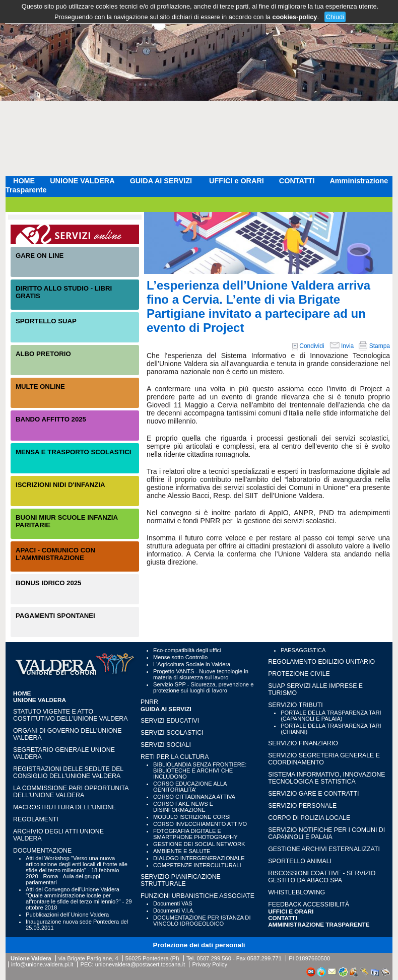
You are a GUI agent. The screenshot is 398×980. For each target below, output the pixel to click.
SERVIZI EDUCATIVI (170, 721)
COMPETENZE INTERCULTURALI (197, 865)
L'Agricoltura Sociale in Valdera (192, 664)
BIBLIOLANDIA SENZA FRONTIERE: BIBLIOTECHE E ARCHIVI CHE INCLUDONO (200, 771)
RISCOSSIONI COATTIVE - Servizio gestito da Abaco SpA (322, 877)
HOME (24, 181)
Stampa (374, 346)
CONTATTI (297, 181)
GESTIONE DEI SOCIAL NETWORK (199, 844)
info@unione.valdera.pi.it (42, 964)
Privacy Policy (210, 964)
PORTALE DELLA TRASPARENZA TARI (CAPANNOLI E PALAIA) (331, 716)
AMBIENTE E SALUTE (182, 851)
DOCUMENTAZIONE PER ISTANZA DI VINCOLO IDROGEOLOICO (202, 921)
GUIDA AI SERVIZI (162, 181)
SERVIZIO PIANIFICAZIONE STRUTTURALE (181, 880)
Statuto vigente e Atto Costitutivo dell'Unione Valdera (71, 715)
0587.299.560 (214, 958)
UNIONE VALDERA (82, 181)
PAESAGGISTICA (303, 650)
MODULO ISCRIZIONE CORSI (192, 817)
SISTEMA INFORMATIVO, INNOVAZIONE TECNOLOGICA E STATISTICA (326, 778)
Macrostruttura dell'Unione (64, 807)
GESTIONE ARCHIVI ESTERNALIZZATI (324, 849)
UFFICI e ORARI (237, 181)
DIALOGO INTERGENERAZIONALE (199, 858)
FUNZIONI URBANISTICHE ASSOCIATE (197, 896)
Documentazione (42, 851)
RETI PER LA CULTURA (175, 757)
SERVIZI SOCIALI (166, 745)
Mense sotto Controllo (180, 657)
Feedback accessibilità (309, 904)
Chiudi (335, 17)
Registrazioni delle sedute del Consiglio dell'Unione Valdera (68, 773)
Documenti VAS (173, 903)
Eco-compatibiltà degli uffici (187, 650)
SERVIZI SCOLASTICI (172, 733)
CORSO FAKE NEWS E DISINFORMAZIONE (183, 807)
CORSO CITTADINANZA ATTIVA (194, 797)
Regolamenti (36, 819)
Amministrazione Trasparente (319, 924)
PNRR (149, 702)
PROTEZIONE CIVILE (299, 674)
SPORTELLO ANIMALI (300, 861)
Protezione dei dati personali (199, 945)
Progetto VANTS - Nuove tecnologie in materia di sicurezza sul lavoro (201, 674)
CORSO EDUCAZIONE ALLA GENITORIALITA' (190, 787)
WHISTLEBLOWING (296, 892)
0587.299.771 (264, 958)
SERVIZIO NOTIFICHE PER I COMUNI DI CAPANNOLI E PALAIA (326, 833)
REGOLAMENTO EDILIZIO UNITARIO (321, 662)
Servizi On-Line (75, 234)
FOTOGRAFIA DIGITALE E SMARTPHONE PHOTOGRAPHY (195, 834)
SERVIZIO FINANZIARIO (303, 743)
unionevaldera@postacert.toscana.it (140, 964)
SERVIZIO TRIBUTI (295, 705)
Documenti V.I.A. (174, 911)
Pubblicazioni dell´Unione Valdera (67, 915)
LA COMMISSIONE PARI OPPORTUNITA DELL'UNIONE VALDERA (71, 792)
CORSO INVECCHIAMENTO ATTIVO (200, 824)
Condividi (308, 346)
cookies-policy (295, 17)
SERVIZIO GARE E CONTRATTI (313, 794)
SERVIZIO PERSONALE (302, 806)
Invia (342, 346)
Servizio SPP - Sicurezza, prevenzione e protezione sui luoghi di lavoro (203, 687)
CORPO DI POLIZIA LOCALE (309, 818)
